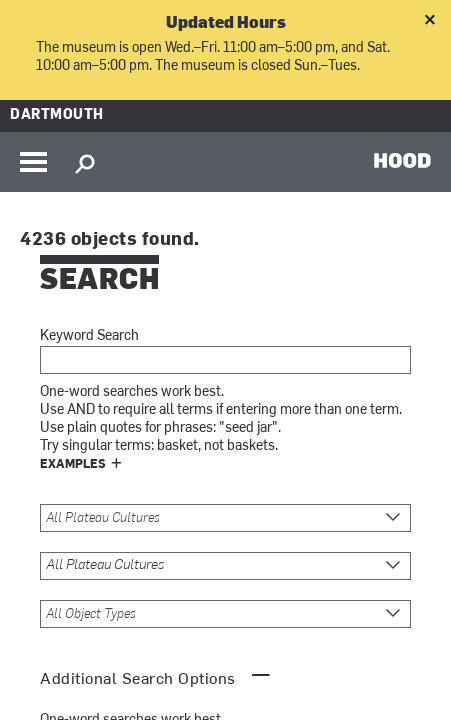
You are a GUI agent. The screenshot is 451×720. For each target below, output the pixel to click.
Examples (73, 465)
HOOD (402, 160)
